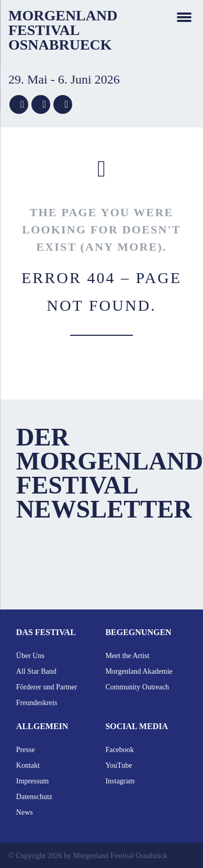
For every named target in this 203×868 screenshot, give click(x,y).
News (25, 812)
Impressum (32, 781)
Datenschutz (34, 797)
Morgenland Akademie (139, 671)
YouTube (119, 765)
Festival (44, 30)
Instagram (120, 781)
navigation (184, 17)
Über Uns (30, 656)
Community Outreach (137, 687)
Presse (26, 750)
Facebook (119, 750)
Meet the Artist (127, 656)
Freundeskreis (37, 703)
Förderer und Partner (47, 687)
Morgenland (63, 15)
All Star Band (36, 671)
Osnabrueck (60, 45)
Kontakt (28, 765)
